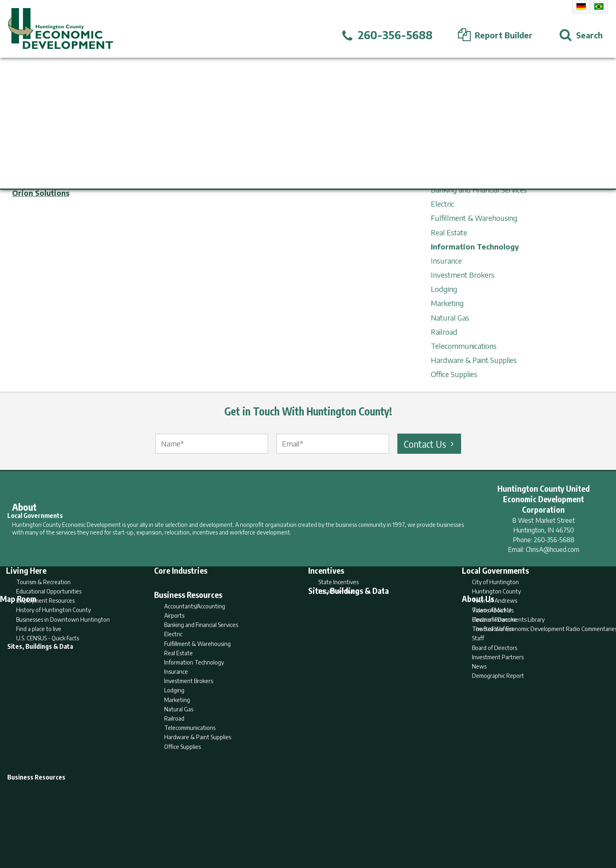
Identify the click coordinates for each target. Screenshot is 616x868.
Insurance (446, 261)
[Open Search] (581, 35)
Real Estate (449, 232)
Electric (443, 204)
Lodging (444, 289)
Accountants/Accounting (470, 161)
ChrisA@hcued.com (552, 549)
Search (267, 830)
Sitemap (373, 830)
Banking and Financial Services (479, 190)
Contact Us (430, 444)
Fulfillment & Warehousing (474, 218)
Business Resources (462, 147)
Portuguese (599, 6)
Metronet (29, 175)
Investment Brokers (463, 275)
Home (241, 830)
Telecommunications (464, 346)
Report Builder (304, 830)
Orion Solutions (41, 193)
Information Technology (475, 246)
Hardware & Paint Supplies (474, 360)
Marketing (447, 303)
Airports (444, 175)
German (581, 6)
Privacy (343, 830)
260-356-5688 (554, 540)
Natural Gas (450, 318)
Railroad (444, 332)
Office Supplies (454, 374)
